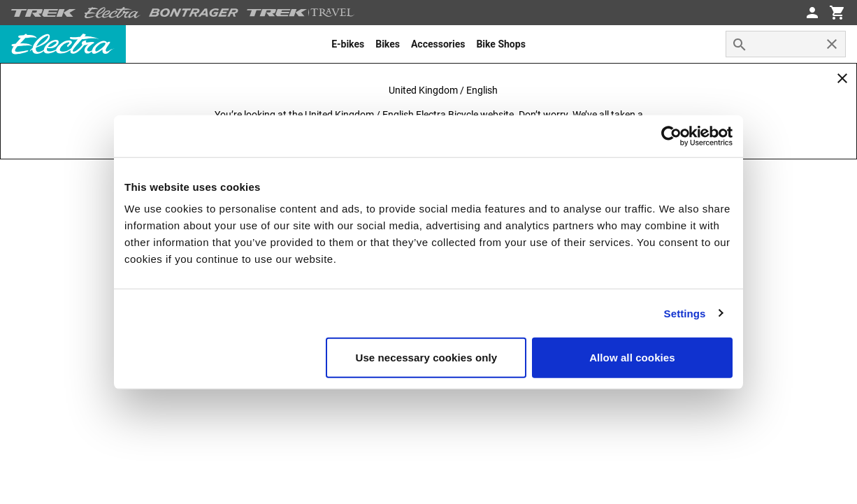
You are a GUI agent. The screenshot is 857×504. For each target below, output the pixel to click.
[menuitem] (348, 44)
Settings (685, 313)
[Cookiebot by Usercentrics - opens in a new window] (671, 136)
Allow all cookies (632, 358)
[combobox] (786, 44)
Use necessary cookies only (427, 358)
